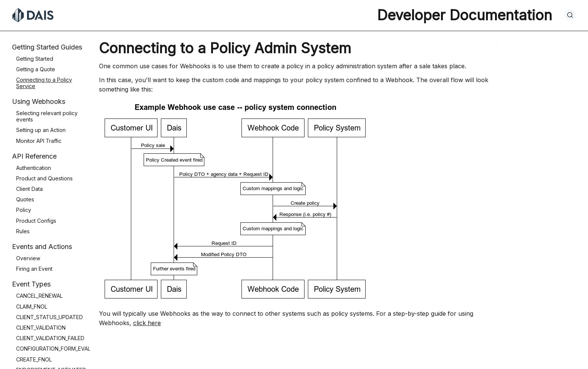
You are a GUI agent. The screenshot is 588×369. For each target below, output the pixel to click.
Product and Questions (44, 178)
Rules (23, 231)
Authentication (34, 168)
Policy (24, 210)
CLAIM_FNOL (32, 307)
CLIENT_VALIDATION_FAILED (50, 338)
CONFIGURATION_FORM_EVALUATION (63, 349)
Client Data (29, 189)
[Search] (570, 15)
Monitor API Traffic (39, 141)
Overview (28, 258)
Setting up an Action (41, 130)
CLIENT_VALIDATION (41, 328)
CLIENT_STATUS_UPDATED (49, 317)
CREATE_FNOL (34, 359)
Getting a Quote (36, 69)
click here (147, 323)
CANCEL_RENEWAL (39, 296)
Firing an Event (34, 269)
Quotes (25, 199)
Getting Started (35, 59)
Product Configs (36, 221)
